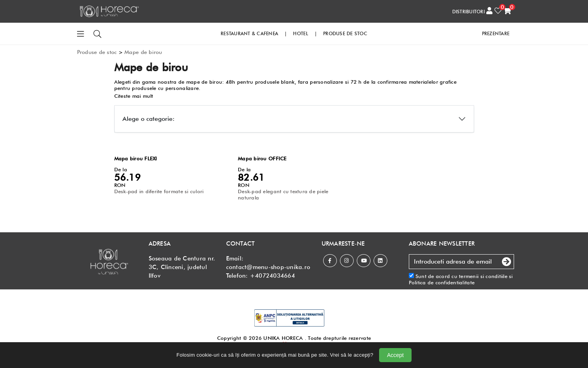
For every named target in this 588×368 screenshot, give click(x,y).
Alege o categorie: (148, 119)
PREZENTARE (496, 33)
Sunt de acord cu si (461, 279)
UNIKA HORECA (283, 338)
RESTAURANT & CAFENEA (249, 33)
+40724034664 (272, 276)
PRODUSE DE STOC (345, 33)
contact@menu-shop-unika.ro (268, 267)
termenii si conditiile (483, 276)
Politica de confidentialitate (442, 282)
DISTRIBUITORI (468, 12)
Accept (395, 355)
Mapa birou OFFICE (262, 158)
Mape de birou (143, 52)
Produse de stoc (97, 52)
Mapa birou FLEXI (136, 158)
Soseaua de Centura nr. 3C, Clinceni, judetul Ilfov (182, 267)
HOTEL (300, 33)
